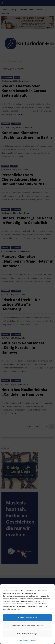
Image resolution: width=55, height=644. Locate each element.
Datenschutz (23, 640)
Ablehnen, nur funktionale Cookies (28, 626)
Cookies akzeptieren (27, 618)
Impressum (34, 640)
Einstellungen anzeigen (27, 634)
